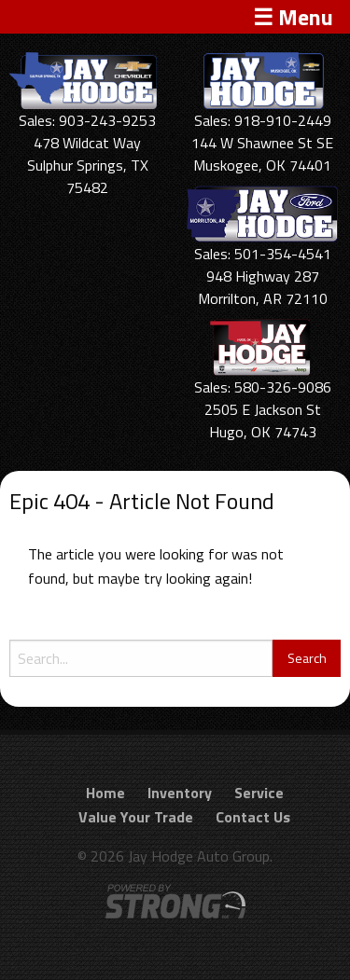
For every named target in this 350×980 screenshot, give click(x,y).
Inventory (180, 793)
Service (259, 793)
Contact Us (253, 817)
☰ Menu (293, 17)
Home (105, 793)
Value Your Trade (136, 817)
